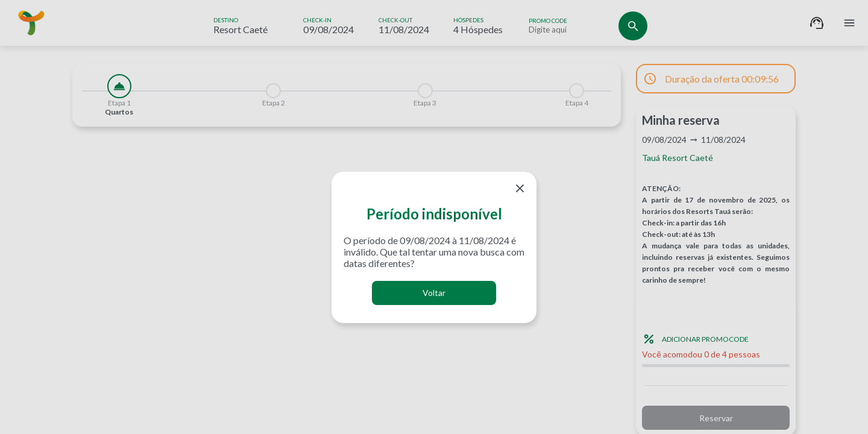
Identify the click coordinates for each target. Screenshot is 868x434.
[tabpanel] (347, 134)
